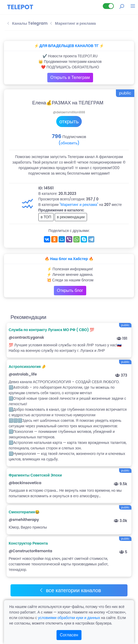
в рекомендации (71, 217)
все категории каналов (70, 590)
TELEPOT (20, 7)
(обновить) (69, 143)
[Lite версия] (108, 6)
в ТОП (46, 217)
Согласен (69, 635)
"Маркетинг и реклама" (79, 205)
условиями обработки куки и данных (69, 618)
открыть (69, 121)
